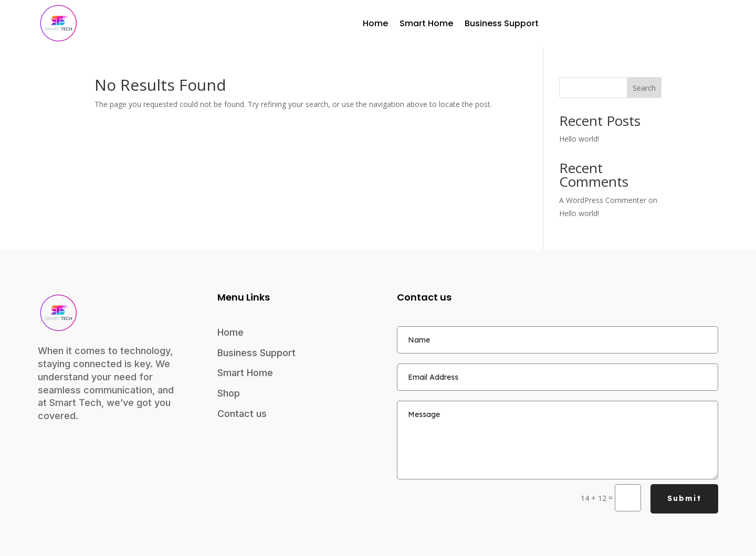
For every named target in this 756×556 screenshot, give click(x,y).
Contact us (242, 414)
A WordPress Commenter (603, 200)
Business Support (502, 23)
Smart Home (426, 23)
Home (375, 23)
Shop (229, 393)
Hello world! (579, 139)
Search (644, 88)
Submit (684, 498)
